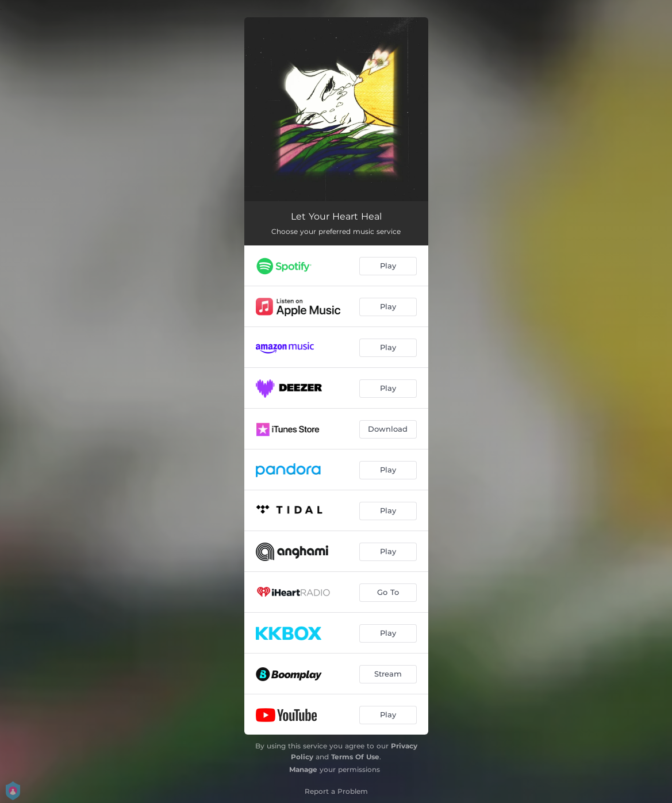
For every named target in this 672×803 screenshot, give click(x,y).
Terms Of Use (355, 757)
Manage (303, 769)
